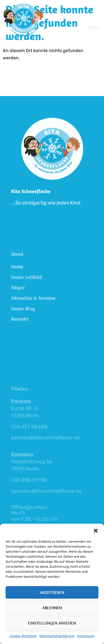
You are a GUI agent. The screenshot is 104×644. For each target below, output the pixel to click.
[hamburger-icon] (95, 20)
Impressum (86, 636)
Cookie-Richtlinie (23, 636)
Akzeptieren (52, 592)
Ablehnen (52, 608)
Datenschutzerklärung (57, 636)
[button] (96, 531)
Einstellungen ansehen (52, 623)
